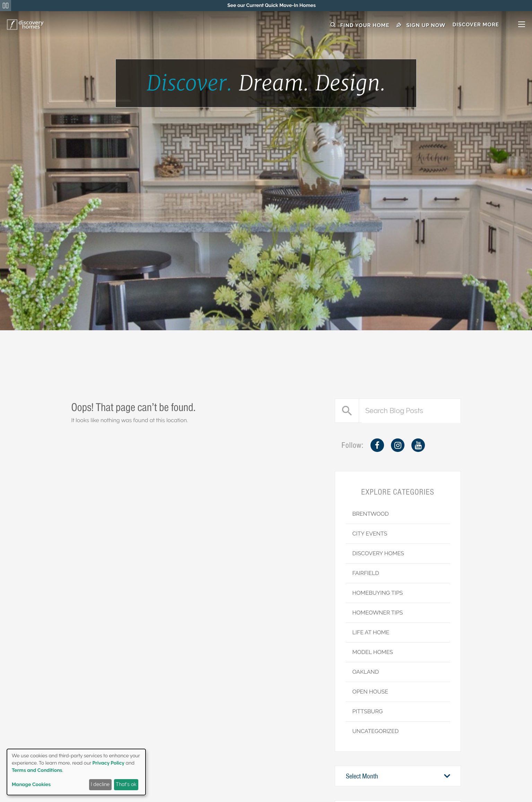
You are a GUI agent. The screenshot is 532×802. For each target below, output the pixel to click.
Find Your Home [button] (360, 25)
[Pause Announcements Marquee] (6, 6)
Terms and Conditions (37, 770)
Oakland (366, 672)
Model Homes (373, 652)
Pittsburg (368, 711)
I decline (100, 784)
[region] (272, 6)
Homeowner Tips (378, 613)
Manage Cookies (31, 785)
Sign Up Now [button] (421, 25)
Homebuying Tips (378, 593)
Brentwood (371, 514)
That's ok (126, 784)
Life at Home (371, 632)
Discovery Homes (378, 553)
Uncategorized (376, 731)
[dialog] (76, 772)
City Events (370, 534)
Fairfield (366, 573)
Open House (370, 692)
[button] (489, 25)
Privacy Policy (108, 763)
